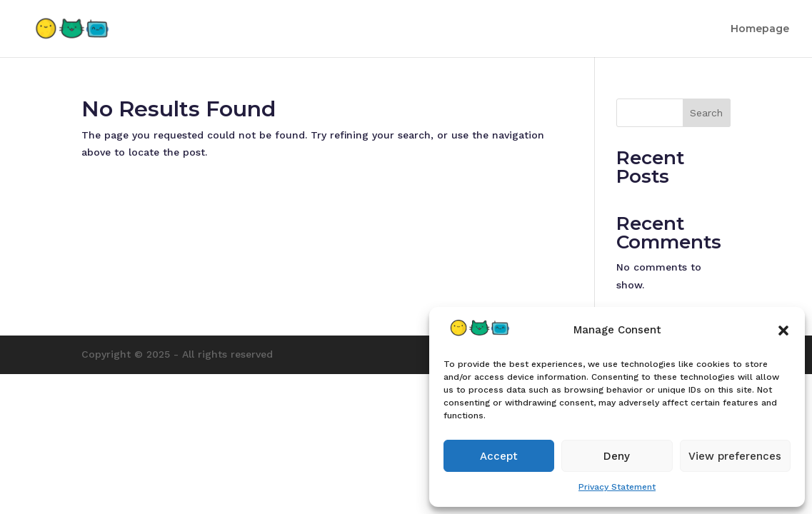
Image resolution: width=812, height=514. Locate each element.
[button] (783, 331)
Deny (617, 456)
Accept (499, 456)
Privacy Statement (617, 487)
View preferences (735, 456)
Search (706, 113)
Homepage (760, 29)
